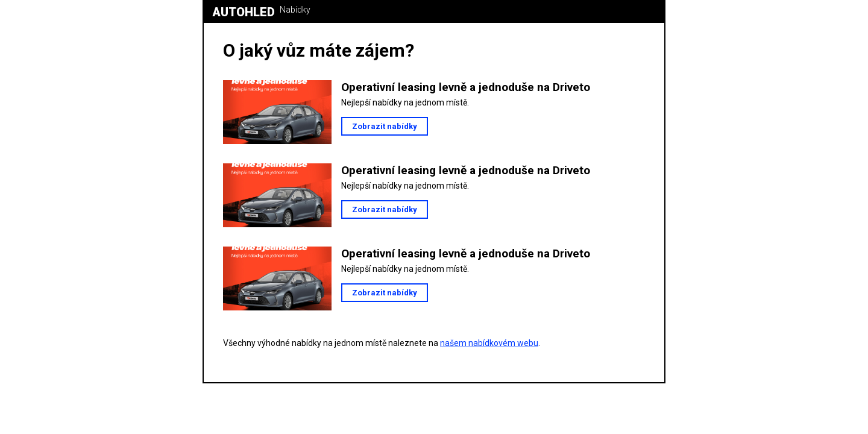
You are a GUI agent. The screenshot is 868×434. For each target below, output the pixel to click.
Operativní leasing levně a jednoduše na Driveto (466, 87)
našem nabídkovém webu (489, 343)
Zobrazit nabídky (385, 126)
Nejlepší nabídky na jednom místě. (405, 102)
